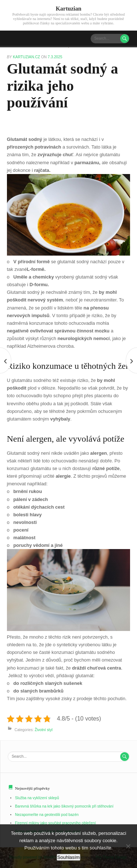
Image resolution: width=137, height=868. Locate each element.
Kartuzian (68, 9)
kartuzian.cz (27, 57)
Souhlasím (68, 857)
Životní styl (44, 730)
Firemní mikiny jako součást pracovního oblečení (55, 823)
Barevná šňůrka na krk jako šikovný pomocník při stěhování (64, 806)
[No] (128, 846)
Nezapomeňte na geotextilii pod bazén (47, 815)
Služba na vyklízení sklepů (37, 798)
